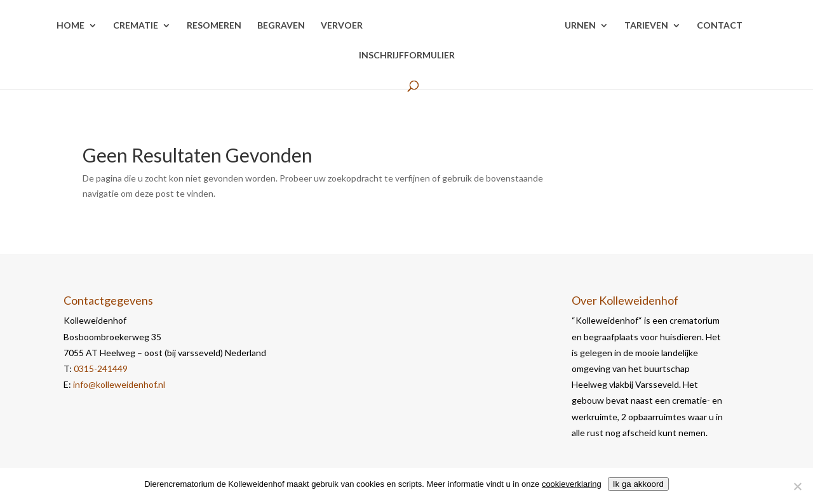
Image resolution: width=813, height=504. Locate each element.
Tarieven (646, 26)
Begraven (281, 26)
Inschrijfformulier (407, 56)
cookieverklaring (572, 484)
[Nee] (797, 486)
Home (71, 26)
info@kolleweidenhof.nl (119, 384)
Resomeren (214, 26)
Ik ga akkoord (638, 484)
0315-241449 (101, 368)
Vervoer (342, 26)
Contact (720, 26)
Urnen (580, 26)
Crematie (136, 26)
